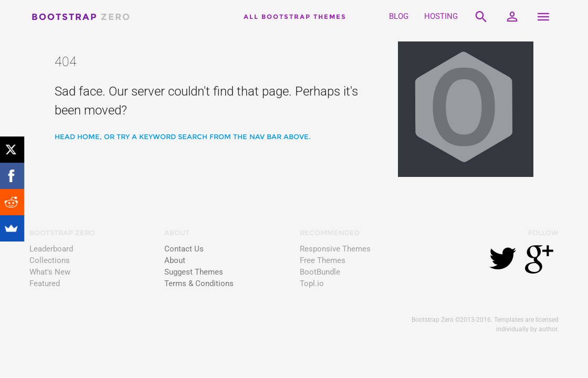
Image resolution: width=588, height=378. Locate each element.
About (175, 261)
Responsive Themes (335, 249)
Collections (50, 261)
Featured (45, 284)
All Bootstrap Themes (295, 17)
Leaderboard (51, 249)
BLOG (399, 17)
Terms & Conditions (199, 284)
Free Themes (323, 261)
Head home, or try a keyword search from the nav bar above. (183, 136)
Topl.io (312, 284)
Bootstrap (81, 17)
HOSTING (441, 17)
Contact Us (184, 249)
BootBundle (320, 272)
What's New (50, 272)
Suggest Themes (194, 272)
